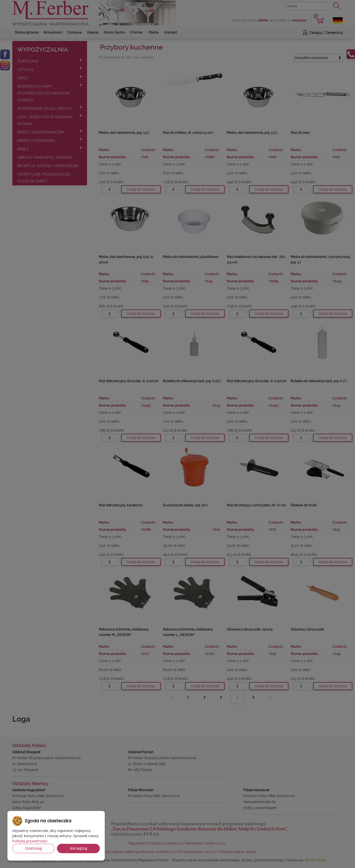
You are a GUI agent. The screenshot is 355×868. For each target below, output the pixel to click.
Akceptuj (78, 848)
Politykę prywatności (30, 841)
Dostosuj (33, 848)
